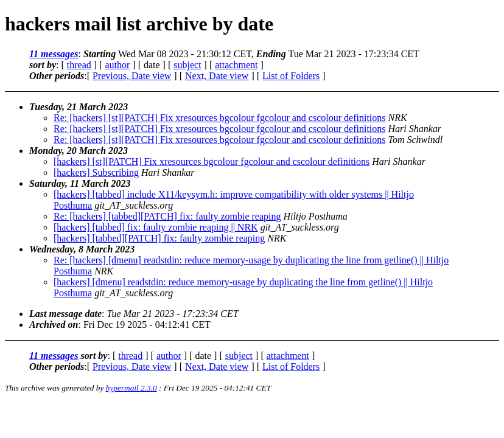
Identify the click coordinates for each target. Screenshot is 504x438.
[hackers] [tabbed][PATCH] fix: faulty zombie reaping (159, 238)
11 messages (54, 54)
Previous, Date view (132, 76)
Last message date (65, 314)
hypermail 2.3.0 (131, 388)
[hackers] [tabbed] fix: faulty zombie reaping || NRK (156, 227)
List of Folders (291, 76)
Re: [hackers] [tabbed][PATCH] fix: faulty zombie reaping (167, 216)
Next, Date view (217, 76)
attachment (236, 65)
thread (79, 65)
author (117, 65)
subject (187, 65)
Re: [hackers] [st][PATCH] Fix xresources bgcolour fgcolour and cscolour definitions (220, 118)
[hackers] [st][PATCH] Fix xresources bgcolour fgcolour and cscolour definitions (212, 162)
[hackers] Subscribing (96, 172)
